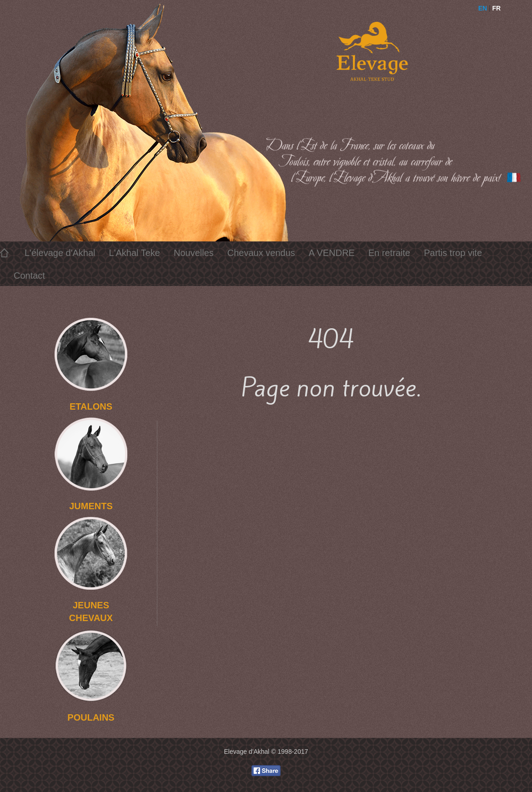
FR (497, 8)
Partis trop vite (453, 253)
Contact (29, 276)
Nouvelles (194, 253)
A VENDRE (332, 253)
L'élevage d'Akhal (60, 253)
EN (483, 8)
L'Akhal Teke (135, 253)
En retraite (389, 253)
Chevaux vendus (261, 253)
